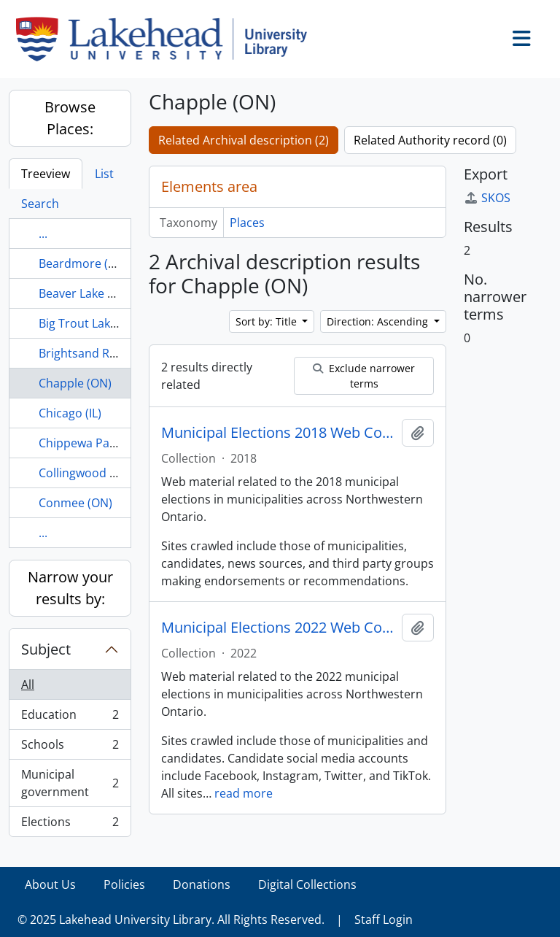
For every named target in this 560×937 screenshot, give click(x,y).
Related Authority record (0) (430, 140)
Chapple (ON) (75, 383)
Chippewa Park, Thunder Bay (117, 443)
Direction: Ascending (379, 321)
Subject (46, 649)
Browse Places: (70, 118)
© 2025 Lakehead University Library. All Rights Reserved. (171, 919)
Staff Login (384, 919)
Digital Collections (307, 884)
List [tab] (104, 174)
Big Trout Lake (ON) (92, 323)
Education (70, 718)
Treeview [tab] (46, 174)
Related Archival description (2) (244, 140)
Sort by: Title (268, 321)
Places (247, 223)
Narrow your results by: (70, 588)
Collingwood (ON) (86, 473)
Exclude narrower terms (364, 376)
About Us (50, 884)
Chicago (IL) (70, 413)
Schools (70, 748)
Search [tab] (40, 204)
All (28, 685)
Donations (202, 884)
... (43, 234)
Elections (70, 825)
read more (244, 793)
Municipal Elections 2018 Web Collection (279, 433)
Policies (124, 884)
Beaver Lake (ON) (85, 293)
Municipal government (70, 783)
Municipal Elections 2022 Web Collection (279, 628)
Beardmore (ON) (84, 263)
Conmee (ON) (75, 503)
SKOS (487, 198)
